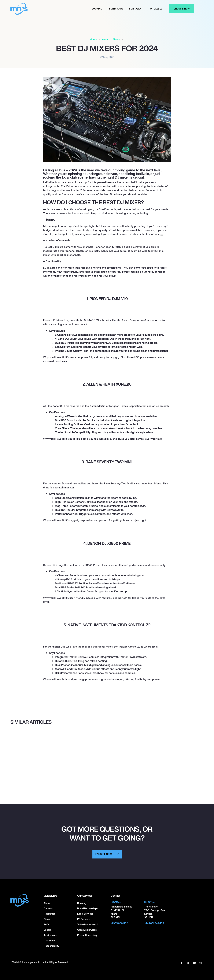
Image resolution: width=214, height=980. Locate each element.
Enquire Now (182, 9)
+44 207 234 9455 (154, 923)
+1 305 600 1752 (119, 923)
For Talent (136, 9)
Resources (50, 914)
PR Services (84, 919)
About (47, 903)
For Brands (116, 9)
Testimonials (51, 935)
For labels (156, 9)
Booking (97, 9)
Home (93, 39)
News (105, 39)
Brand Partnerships (88, 908)
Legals (47, 930)
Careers (48, 908)
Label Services (85, 914)
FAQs (47, 924)
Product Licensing (87, 935)
